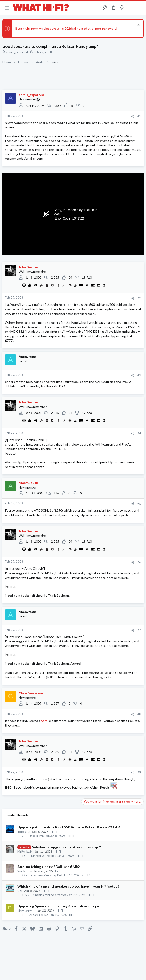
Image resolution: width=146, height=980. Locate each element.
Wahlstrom (25, 871)
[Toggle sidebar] (131, 8)
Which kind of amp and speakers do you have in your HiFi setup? (68, 886)
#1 (139, 116)
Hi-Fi (54, 832)
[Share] (133, 116)
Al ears (34, 915)
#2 (139, 298)
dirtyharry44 (26, 911)
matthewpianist (42, 875)
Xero (45, 721)
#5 (139, 504)
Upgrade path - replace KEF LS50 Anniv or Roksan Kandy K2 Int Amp (71, 827)
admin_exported (17, 52)
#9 (139, 772)
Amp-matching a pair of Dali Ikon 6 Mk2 (49, 867)
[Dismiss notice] (138, 25)
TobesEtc (24, 832)
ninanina (38, 895)
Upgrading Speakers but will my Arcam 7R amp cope (58, 906)
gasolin (34, 836)
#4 (139, 433)
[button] (7, 8)
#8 (139, 714)
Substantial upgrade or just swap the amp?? (66, 847)
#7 (139, 630)
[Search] (140, 8)
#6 (139, 562)
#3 (139, 375)
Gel (20, 891)
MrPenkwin (25, 852)
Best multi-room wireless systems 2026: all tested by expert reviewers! (66, 28)
